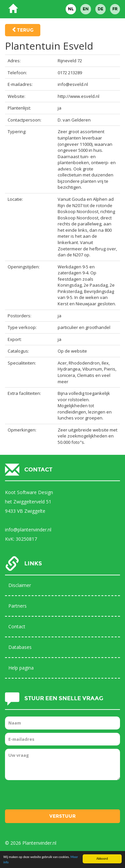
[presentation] (56, 796)
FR (115, 9)
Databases (20, 647)
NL (71, 9)
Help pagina (21, 668)
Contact (17, 626)
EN (86, 9)
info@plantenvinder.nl (28, 530)
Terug (25, 30)
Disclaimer (20, 585)
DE (100, 9)
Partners (17, 606)
